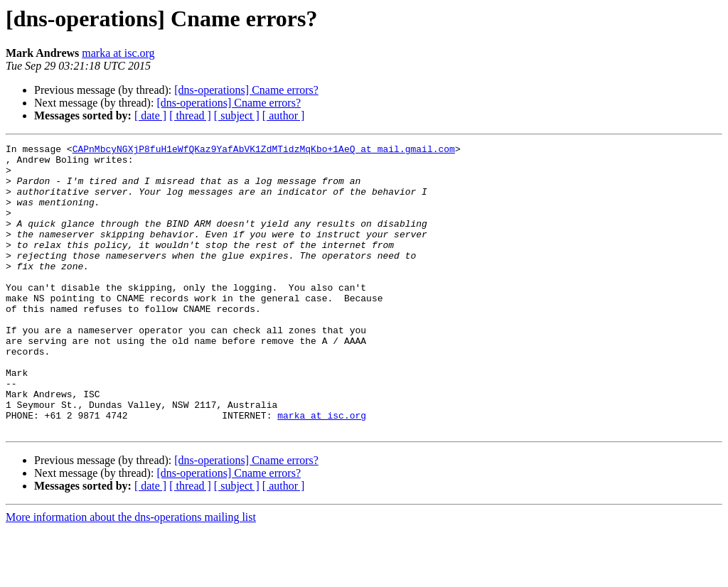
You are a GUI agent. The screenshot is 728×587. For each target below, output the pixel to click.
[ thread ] (190, 115)
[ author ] (284, 115)
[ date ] (150, 115)
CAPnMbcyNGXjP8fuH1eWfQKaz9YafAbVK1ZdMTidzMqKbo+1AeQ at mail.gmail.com (264, 151)
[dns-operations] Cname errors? (246, 90)
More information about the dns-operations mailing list (131, 575)
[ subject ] (237, 115)
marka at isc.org (118, 53)
